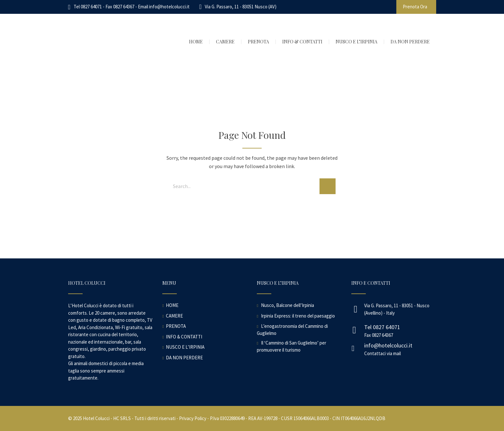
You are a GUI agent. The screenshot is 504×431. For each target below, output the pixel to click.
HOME (172, 305)
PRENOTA (176, 326)
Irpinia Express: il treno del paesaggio (298, 316)
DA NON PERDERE (184, 358)
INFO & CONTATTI (184, 337)
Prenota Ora (415, 7)
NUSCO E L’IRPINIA (185, 347)
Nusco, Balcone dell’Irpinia (288, 305)
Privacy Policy (193, 418)
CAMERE (174, 316)
